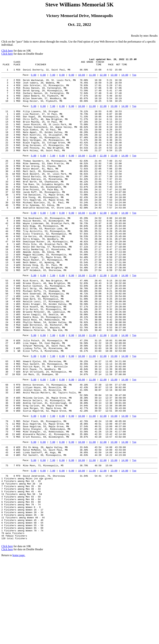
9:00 (71, 78)
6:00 (43, 78)
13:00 (114, 78)
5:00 (34, 78)
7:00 (52, 78)
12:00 (103, 78)
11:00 (92, 78)
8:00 (62, 78)
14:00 (125, 78)
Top (134, 78)
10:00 (81, 78)
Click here (7, 51)
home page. (19, 640)
